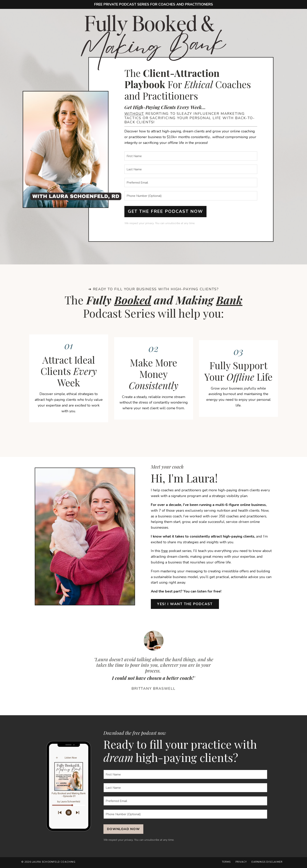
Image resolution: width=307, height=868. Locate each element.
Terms (227, 863)
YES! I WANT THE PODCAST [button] (185, 605)
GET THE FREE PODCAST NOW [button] (166, 211)
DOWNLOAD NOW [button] (123, 830)
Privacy (241, 863)
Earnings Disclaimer (267, 863)
